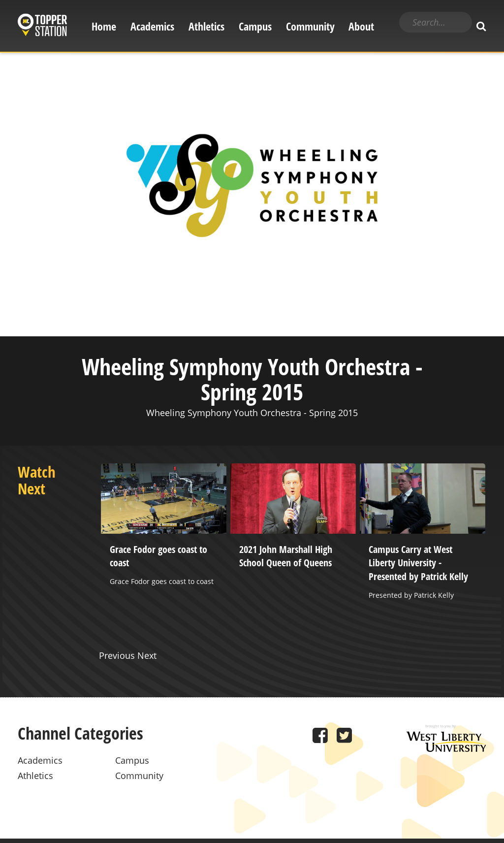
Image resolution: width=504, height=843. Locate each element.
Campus (255, 26)
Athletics (206, 26)
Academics (152, 26)
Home (104, 26)
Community (310, 26)
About (361, 26)
